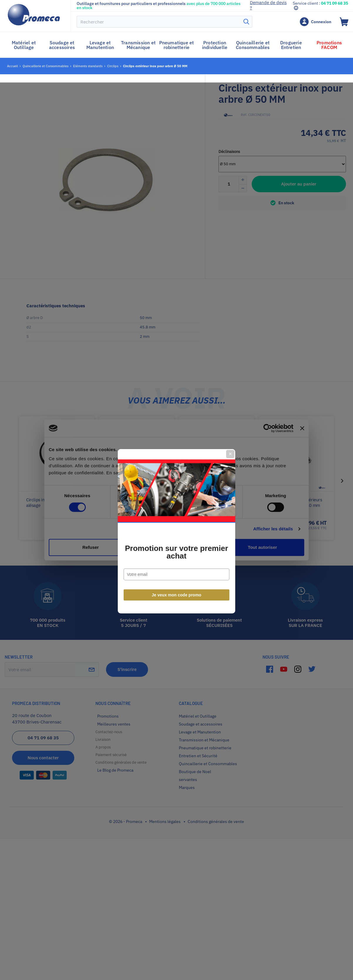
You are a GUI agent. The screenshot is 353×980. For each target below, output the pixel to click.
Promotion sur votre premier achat (176, 511)
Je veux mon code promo (177, 554)
